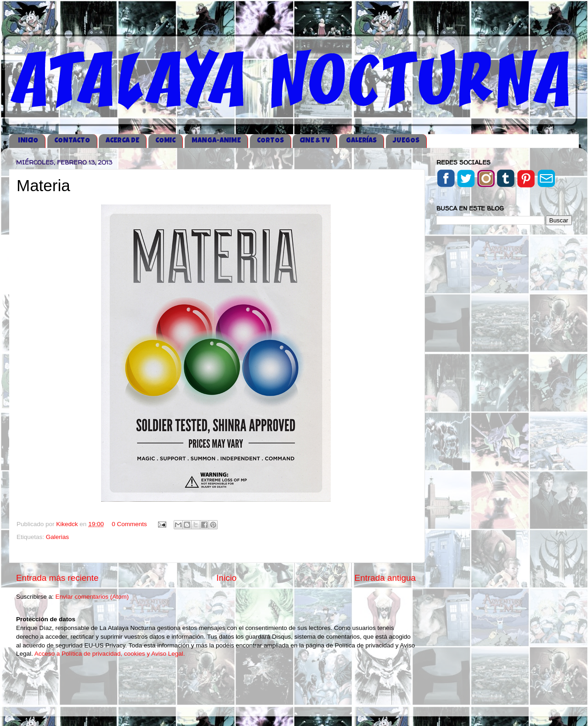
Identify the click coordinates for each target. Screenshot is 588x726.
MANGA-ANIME (216, 141)
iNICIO (28, 141)
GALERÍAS (361, 141)
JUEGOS (406, 141)
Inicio (226, 578)
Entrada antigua (385, 578)
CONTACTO (72, 141)
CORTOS (270, 141)
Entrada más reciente (57, 578)
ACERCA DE (122, 141)
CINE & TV (315, 141)
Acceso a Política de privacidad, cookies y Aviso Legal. (110, 654)
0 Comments (129, 524)
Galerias (57, 537)
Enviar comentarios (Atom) (92, 597)
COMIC (165, 141)
